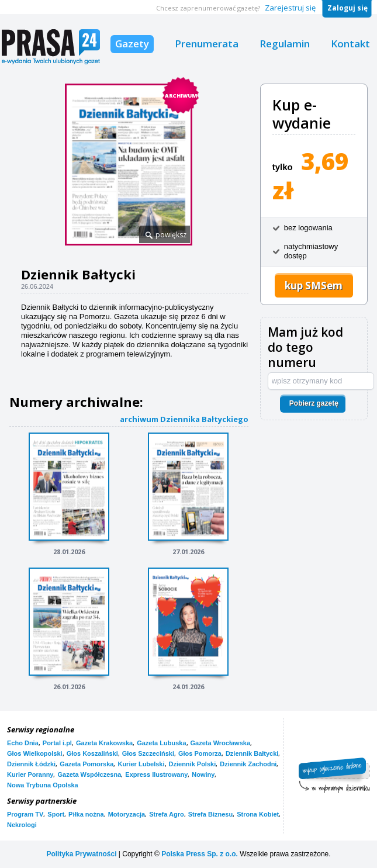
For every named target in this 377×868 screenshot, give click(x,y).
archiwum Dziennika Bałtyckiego (184, 419)
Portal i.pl (57, 743)
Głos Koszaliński (92, 753)
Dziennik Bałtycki (252, 753)
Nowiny (203, 774)
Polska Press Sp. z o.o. (200, 854)
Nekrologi (22, 825)
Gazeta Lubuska (161, 743)
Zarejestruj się (290, 8)
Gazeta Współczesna (89, 774)
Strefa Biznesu (210, 814)
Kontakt (350, 44)
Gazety (132, 44)
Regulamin (285, 44)
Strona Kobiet (258, 814)
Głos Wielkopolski (35, 753)
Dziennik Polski (193, 764)
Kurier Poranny (30, 774)
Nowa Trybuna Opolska (43, 785)
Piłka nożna (86, 814)
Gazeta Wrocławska (221, 743)
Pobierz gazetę (314, 403)
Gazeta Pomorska (87, 764)
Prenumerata (207, 44)
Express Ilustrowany (156, 774)
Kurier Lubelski (141, 764)
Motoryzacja (127, 814)
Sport (56, 814)
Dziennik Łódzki (31, 764)
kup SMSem (314, 286)
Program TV (25, 814)
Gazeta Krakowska (104, 743)
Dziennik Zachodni (248, 764)
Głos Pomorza (200, 753)
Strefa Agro (167, 814)
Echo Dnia (23, 743)
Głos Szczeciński (148, 753)
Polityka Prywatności (81, 854)
